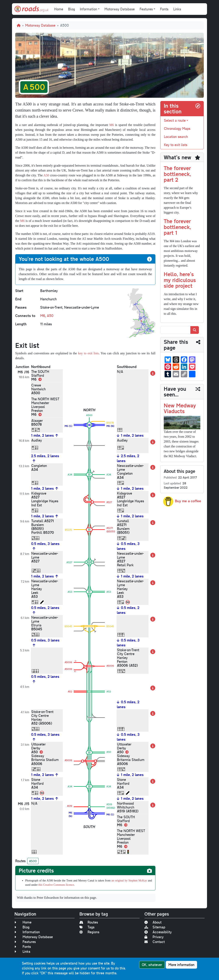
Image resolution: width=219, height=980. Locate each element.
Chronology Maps (177, 129)
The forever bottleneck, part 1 (177, 227)
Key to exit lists (176, 145)
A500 (33, 861)
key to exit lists (88, 353)
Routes (89, 922)
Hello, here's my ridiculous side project (180, 280)
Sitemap (155, 927)
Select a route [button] (175, 120)
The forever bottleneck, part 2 (177, 174)
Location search (176, 137)
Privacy (154, 937)
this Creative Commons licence (56, 885)
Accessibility (158, 932)
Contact (155, 942)
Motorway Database (120, 9)
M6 (112, 125)
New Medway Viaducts (180, 408)
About (153, 922)
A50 (46, 175)
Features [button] (146, 9)
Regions (89, 932)
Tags (87, 927)
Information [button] (88, 9)
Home (59, 9)
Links (177, 9)
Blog (72, 9)
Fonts (164, 9)
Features (25, 942)
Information (27, 932)
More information (181, 965)
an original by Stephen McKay (129, 881)
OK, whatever (152, 965)
